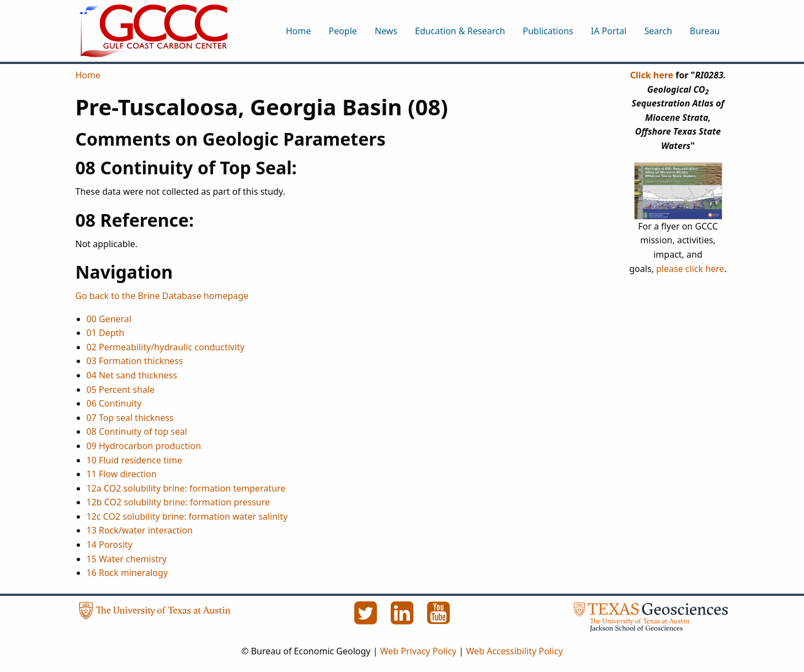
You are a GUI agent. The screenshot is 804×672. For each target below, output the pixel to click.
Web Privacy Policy (419, 651)
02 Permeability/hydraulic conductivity (166, 347)
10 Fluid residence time (135, 460)
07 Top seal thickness (130, 418)
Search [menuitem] (658, 31)
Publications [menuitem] (548, 31)
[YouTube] (439, 619)
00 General (109, 319)
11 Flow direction (122, 474)
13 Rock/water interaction (140, 530)
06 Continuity (114, 403)
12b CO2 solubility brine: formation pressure (179, 502)
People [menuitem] (342, 31)
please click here (690, 269)
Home (88, 75)
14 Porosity (110, 545)
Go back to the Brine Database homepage (162, 296)
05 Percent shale (121, 390)
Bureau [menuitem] (705, 31)
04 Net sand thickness (132, 375)
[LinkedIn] (403, 619)
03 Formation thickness (135, 361)
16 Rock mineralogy (127, 573)
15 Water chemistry (127, 559)
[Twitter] (367, 619)
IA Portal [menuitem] (609, 31)
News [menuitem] (386, 31)
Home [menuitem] (299, 31)
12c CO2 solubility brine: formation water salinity (187, 516)
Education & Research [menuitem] (460, 31)
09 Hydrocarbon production (144, 446)
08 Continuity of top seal (137, 431)
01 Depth (106, 333)
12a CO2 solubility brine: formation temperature (186, 488)
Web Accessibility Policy (514, 651)
